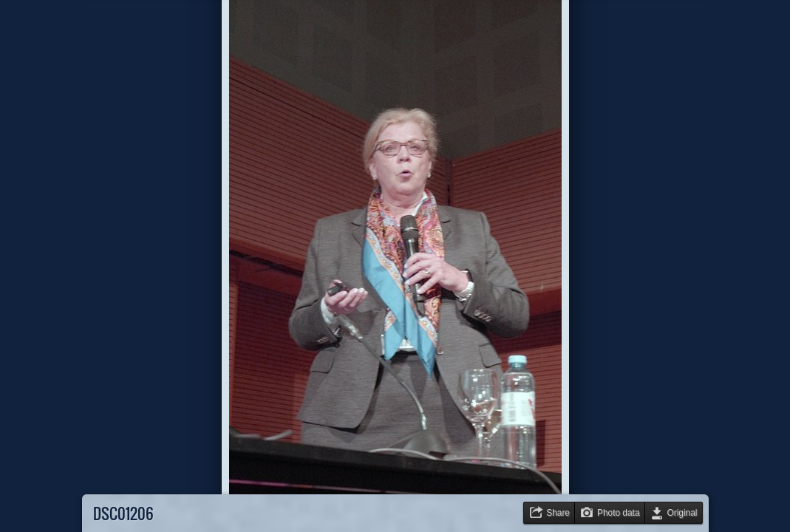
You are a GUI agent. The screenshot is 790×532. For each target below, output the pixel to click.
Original (682, 513)
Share (558, 513)
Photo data (619, 513)
